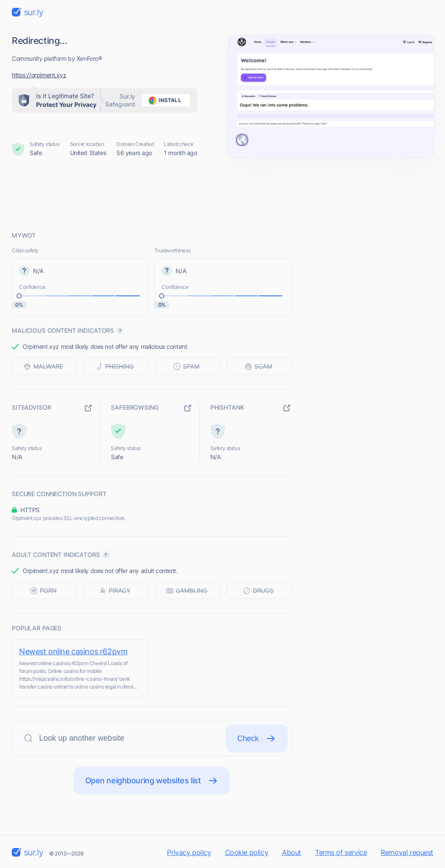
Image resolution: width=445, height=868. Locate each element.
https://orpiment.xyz (39, 75)
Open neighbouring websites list (152, 781)
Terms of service (341, 852)
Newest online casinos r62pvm (73, 651)
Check (257, 739)
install (163, 100)
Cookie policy (247, 852)
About (292, 852)
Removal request (407, 852)
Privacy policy (189, 852)
